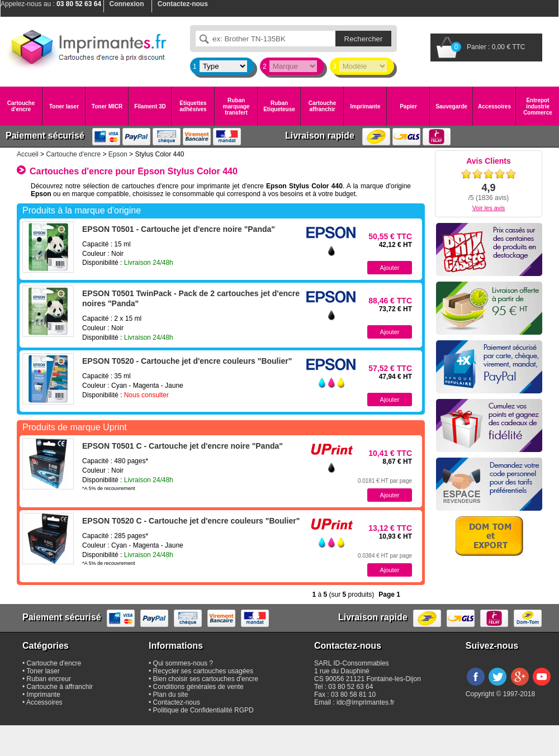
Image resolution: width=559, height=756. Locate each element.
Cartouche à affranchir (60, 687)
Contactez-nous (177, 702)
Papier (408, 106)
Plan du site (171, 695)
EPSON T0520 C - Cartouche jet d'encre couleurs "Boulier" (191, 521)
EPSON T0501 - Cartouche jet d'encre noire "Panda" (179, 229)
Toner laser (64, 106)
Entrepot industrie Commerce (538, 106)
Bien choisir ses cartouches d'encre (206, 679)
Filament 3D (150, 106)
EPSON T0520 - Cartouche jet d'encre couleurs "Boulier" (187, 361)
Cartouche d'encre (21, 106)
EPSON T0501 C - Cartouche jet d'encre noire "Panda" (183, 446)
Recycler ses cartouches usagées (203, 671)
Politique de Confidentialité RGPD (203, 710)
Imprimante (366, 106)
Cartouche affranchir (322, 106)
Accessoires (494, 106)
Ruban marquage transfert (236, 106)
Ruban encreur (49, 679)
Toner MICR (107, 106)
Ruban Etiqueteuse (279, 106)
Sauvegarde (451, 106)
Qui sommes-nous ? (183, 663)
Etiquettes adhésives (193, 106)
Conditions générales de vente (198, 687)
